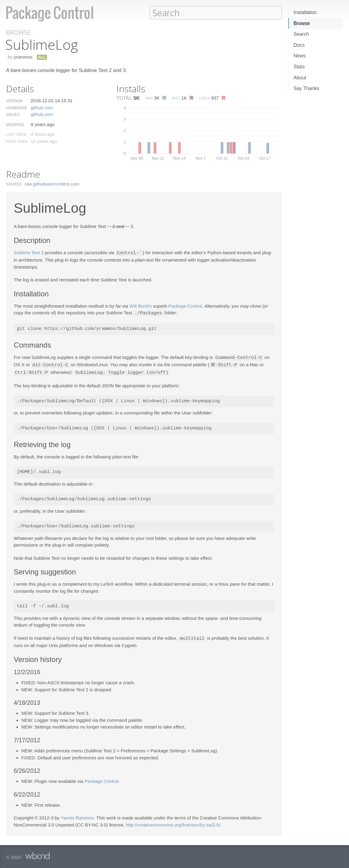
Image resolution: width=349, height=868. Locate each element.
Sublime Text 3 (29, 253)
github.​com (42, 107)
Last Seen (16, 134)
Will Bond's (141, 305)
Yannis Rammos (77, 816)
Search (301, 34)
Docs (299, 45)
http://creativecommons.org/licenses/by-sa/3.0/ (173, 823)
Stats (299, 67)
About (300, 78)
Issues (13, 114)
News (300, 56)
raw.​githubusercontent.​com (52, 184)
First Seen (17, 141)
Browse (302, 23)
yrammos (23, 57)
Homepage (16, 108)
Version (14, 101)
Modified (15, 125)
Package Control (185, 305)
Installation (305, 12)
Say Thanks (306, 88)
